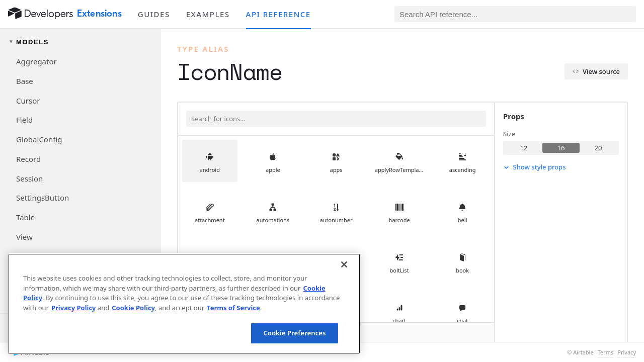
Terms (606, 352)
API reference (278, 14)
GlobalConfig (39, 139)
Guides (154, 14)
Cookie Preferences (294, 333)
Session (29, 178)
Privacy (627, 352)
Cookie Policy (133, 308)
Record (28, 159)
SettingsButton (43, 198)
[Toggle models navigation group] (80, 42)
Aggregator (36, 61)
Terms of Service (233, 308)
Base (25, 81)
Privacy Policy (74, 308)
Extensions (99, 14)
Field (24, 120)
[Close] (344, 264)
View (24, 237)
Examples (208, 14)
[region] (184, 304)
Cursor (28, 101)
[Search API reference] (515, 14)
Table (25, 217)
